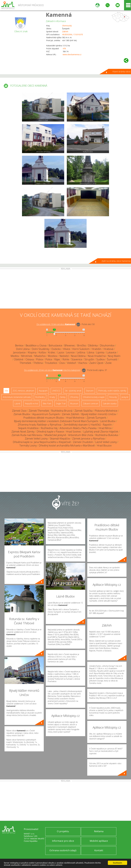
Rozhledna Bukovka (107, 435)
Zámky (63, 397)
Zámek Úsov (19, 411)
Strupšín (89, 359)
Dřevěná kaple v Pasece (50, 432)
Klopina (32, 352)
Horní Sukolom (81, 349)
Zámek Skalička (84, 411)
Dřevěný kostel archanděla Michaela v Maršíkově (67, 445)
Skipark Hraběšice (28, 428)
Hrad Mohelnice (75, 418)
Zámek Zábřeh (71, 414)
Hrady (52, 397)
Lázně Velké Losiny (106, 442)
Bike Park (47, 404)
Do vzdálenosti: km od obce (56, 324)
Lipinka (100, 352)
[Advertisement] (65, 289)
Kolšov (42, 352)
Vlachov (83, 363)
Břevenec (70, 345)
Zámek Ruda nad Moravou (27, 435)
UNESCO (56, 391)
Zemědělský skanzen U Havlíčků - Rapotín (88, 425)
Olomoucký (67, 26)
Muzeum (74, 404)
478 (64, 49)
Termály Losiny (28, 445)
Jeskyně (125, 397)
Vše (6, 391)
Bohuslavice (55, 345)
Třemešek (25, 363)
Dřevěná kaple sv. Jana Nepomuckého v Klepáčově (42, 442)
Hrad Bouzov (104, 445)
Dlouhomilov (107, 345)
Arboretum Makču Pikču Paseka (78, 428)
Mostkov (53, 356)
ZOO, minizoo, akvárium (23, 391)
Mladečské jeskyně (55, 435)
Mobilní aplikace (99, 841)
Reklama (99, 831)
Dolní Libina (23, 349)
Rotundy (113, 397)
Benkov (19, 345)
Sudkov (101, 359)
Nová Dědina (78, 356)
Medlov (15, 356)
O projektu (63, 831)
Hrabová (108, 349)
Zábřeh (65, 32)
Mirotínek (27, 356)
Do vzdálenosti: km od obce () (52, 370)
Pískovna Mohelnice (106, 411)
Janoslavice (19, 352)
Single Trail (61, 404)
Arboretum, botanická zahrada (17, 397)
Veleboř (72, 363)
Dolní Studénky (41, 349)
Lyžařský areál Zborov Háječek (101, 432)
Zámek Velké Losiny (36, 439)
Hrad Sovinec (74, 432)
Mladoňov (40, 356)
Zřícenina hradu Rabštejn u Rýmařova (40, 425)
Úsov (62, 363)
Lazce (61, 352)
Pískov (40, 359)
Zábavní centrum (91, 404)
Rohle (66, 359)
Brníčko (82, 345)
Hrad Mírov (105, 428)
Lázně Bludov (108, 421)
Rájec (57, 359)
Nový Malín (114, 356)
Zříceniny (74, 397)
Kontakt (99, 850)
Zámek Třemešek (39, 411)
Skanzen (90, 391)
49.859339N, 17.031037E (73, 34)
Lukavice (111, 352)
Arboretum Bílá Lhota (81, 435)
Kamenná (59, 15)
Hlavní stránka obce (121, 72)
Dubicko (56, 349)
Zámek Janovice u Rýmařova (88, 439)
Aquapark (43, 391)
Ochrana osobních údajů (63, 850)
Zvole (108, 363)
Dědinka (93, 345)
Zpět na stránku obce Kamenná (116, 261)
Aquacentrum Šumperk (46, 414)
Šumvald (112, 359)
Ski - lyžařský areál (73, 391)
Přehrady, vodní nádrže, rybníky (112, 391)
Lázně (17, 404)
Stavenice (77, 359)
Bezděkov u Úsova (36, 345)
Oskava (30, 359)
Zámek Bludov (22, 414)
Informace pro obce (63, 841)
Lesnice (70, 352)
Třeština (38, 363)
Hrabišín (97, 349)
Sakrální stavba (110, 404)
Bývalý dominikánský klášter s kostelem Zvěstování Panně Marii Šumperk (56, 421)
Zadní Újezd (96, 363)
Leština (81, 352)
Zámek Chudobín (83, 442)
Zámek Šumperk (96, 418)
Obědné (19, 359)
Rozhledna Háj (49, 428)
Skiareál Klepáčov (60, 439)
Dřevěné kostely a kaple (94, 397)
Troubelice (51, 363)
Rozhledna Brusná (62, 411)
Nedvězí (64, 356)
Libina (91, 352)
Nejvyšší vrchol (31, 404)
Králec (52, 352)
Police (49, 359)
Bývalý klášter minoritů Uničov (99, 414)
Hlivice (67, 349)
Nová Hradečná (97, 356)
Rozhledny (40, 397)
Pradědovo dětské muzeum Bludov (44, 418)
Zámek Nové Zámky (23, 432)
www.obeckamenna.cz (72, 54)
